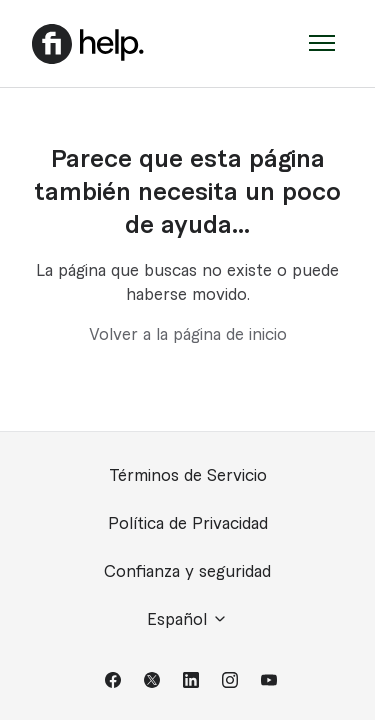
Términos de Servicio (188, 476)
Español (187, 619)
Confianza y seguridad (187, 572)
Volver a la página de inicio (188, 335)
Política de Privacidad (188, 524)
